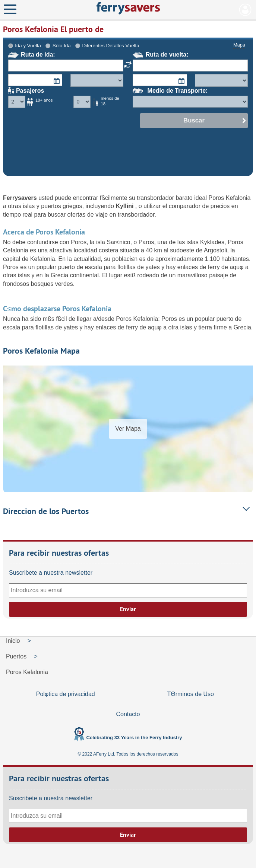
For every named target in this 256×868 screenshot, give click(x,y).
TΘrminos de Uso (191, 694)
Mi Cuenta (245, 10)
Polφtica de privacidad (66, 694)
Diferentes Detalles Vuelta (110, 46)
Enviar (128, 609)
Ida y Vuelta (28, 46)
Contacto (128, 714)
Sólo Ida (62, 46)
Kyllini (125, 206)
